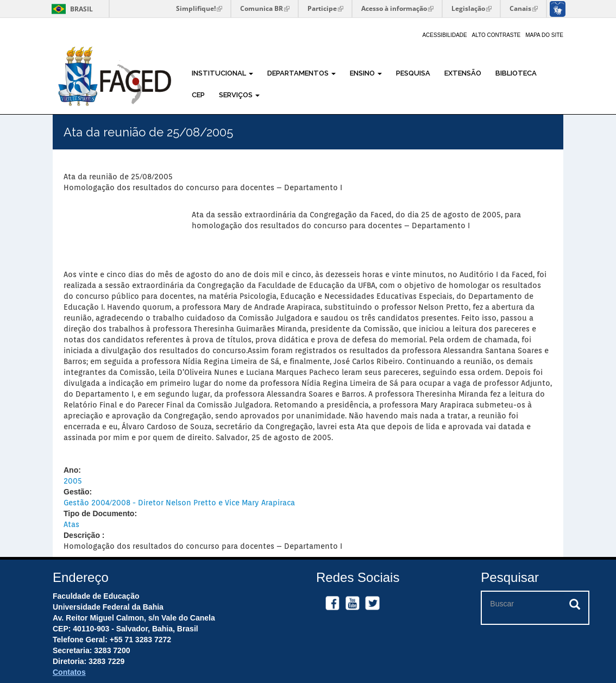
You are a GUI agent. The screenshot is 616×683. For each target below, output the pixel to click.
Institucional (222, 73)
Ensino (366, 73)
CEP (198, 95)
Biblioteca (516, 73)
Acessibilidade (444, 35)
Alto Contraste (496, 35)
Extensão (463, 73)
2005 (73, 481)
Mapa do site (544, 35)
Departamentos (301, 73)
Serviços (239, 95)
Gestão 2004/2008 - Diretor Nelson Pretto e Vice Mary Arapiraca (179, 503)
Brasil (70, 9)
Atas (71, 524)
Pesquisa (413, 73)
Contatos (69, 672)
